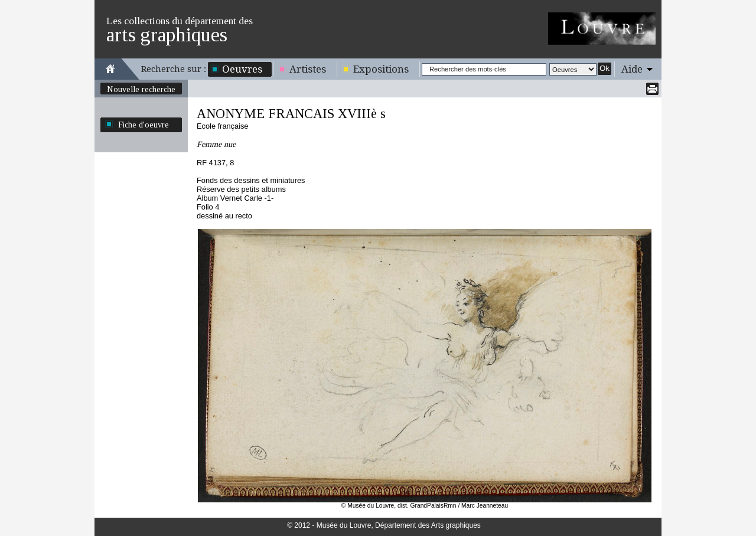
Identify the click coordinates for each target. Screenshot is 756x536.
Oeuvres (242, 69)
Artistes (308, 69)
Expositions (381, 69)
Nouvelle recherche (141, 89)
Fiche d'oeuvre (144, 125)
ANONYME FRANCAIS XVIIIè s (291, 114)
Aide (632, 69)
